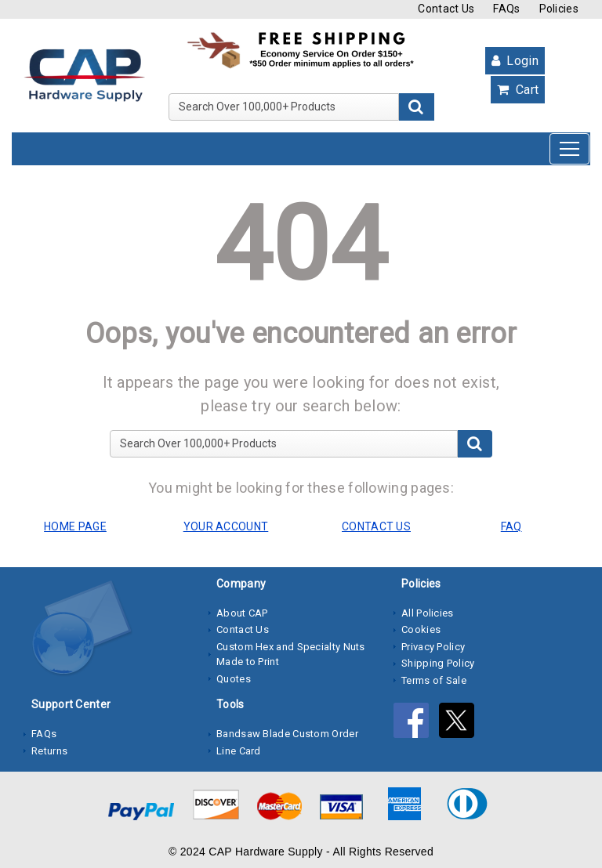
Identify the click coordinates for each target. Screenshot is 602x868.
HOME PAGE (75, 526)
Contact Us (446, 9)
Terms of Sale (434, 680)
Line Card (239, 751)
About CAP (242, 613)
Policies (559, 9)
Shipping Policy (438, 663)
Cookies (421, 629)
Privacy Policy (433, 647)
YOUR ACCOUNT (226, 526)
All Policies (428, 613)
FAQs (506, 9)
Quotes (234, 679)
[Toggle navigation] (569, 149)
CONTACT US (376, 526)
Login (515, 61)
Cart (518, 90)
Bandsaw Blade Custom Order (287, 734)
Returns (49, 751)
